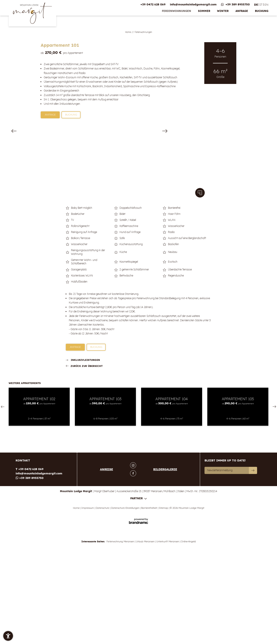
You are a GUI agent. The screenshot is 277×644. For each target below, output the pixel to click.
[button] (8, 636)
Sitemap (164, 600)
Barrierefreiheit (149, 600)
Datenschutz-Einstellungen (126, 600)
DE (256, 5)
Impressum (88, 600)
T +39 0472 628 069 (30, 561)
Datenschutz (103, 600)
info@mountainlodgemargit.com (39, 565)
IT (261, 5)
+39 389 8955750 (30, 570)
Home (128, 32)
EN (266, 5)
